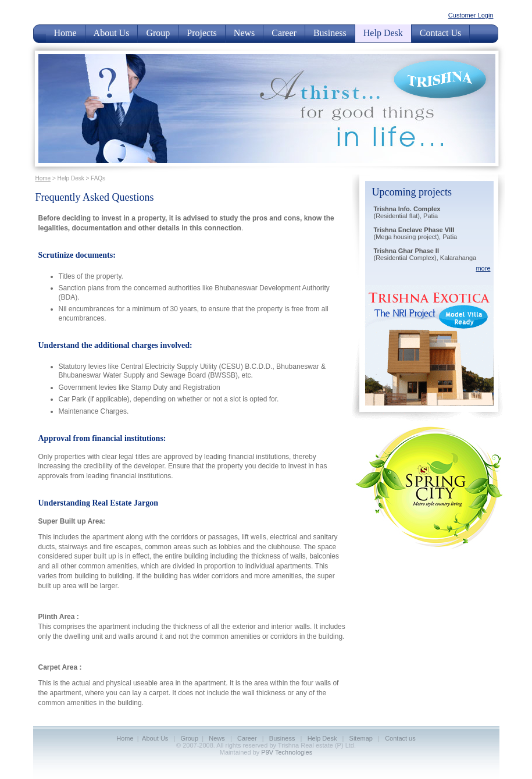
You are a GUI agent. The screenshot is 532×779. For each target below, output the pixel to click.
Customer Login (471, 15)
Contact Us (441, 33)
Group (158, 33)
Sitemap (361, 738)
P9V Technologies (287, 752)
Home (65, 33)
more (483, 268)
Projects (202, 33)
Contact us (400, 738)
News (244, 33)
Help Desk (383, 33)
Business (330, 33)
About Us (112, 33)
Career (284, 33)
